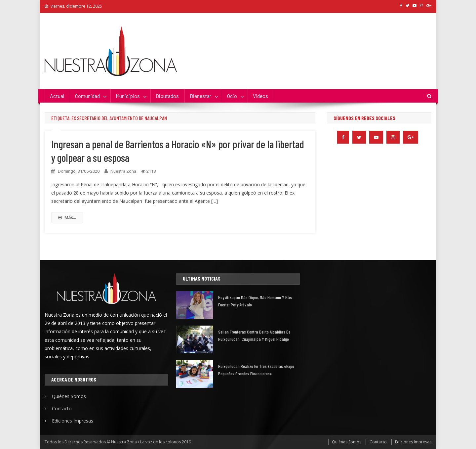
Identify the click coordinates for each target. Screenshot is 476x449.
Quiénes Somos (69, 396)
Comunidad (87, 96)
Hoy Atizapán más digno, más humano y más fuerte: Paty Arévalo (255, 301)
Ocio (232, 96)
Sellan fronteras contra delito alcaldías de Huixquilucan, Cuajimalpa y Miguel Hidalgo (254, 335)
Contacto (62, 408)
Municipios (128, 96)
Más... (67, 217)
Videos (260, 96)
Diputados (167, 96)
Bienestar (200, 96)
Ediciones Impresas (73, 421)
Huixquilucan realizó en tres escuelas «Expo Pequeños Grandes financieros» (256, 370)
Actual (57, 96)
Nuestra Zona (123, 171)
